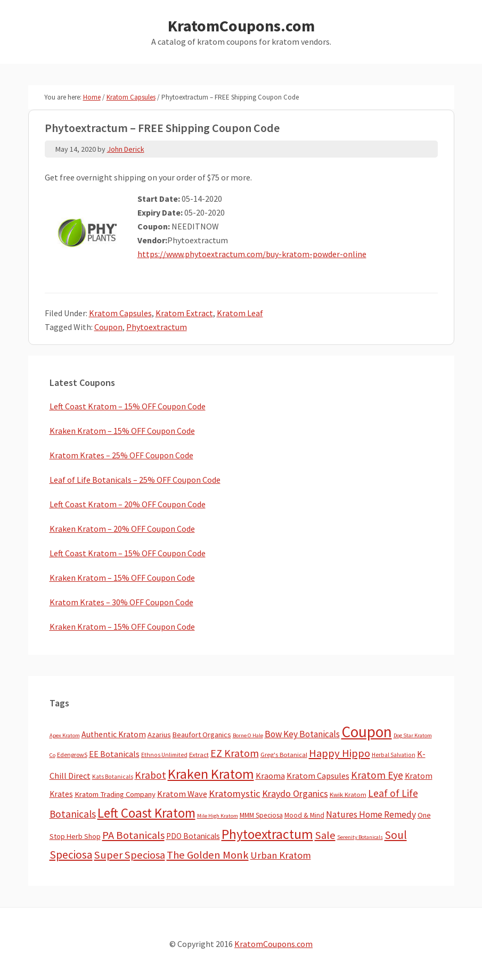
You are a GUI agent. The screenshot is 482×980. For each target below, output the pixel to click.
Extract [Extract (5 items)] (199, 755)
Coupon (108, 327)
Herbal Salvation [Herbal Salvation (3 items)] (394, 755)
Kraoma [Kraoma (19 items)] (270, 776)
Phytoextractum (157, 327)
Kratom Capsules (120, 313)
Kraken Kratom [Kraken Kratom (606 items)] (211, 774)
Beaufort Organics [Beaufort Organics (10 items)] (202, 735)
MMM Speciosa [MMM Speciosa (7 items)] (261, 815)
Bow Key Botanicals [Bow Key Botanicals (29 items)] (302, 734)
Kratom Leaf (240, 313)
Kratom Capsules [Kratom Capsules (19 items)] (318, 776)
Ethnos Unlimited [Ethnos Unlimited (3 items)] (164, 755)
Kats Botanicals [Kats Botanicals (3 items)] (113, 777)
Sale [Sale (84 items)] (325, 835)
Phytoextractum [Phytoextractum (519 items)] (267, 834)
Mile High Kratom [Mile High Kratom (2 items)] (218, 816)
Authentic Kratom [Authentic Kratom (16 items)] (114, 734)
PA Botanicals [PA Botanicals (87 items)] (133, 835)
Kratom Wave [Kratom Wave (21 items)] (182, 794)
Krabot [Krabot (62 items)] (150, 775)
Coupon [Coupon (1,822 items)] (367, 732)
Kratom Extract (184, 313)
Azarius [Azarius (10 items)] (159, 735)
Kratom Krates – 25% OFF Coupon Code (121, 455)
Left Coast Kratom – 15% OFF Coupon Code (128, 406)
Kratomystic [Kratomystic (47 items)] (235, 793)
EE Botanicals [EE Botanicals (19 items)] (114, 754)
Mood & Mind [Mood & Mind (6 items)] (304, 815)
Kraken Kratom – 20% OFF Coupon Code (122, 529)
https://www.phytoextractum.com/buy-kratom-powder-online (252, 254)
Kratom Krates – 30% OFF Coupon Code (121, 602)
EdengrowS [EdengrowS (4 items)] (72, 755)
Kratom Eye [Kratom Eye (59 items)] (377, 775)
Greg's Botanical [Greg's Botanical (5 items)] (284, 755)
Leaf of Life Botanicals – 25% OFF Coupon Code (135, 480)
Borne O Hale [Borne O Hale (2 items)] (248, 735)
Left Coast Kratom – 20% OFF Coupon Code (128, 504)
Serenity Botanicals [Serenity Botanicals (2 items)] (360, 837)
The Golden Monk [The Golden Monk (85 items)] (208, 855)
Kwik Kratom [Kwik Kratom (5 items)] (348, 794)
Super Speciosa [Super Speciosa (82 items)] (130, 855)
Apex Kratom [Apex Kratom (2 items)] (65, 735)
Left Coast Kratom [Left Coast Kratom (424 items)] (146, 813)
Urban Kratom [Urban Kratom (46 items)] (281, 855)
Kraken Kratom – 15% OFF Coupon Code (122, 431)
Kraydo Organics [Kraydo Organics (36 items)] (295, 793)
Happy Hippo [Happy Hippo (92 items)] (340, 753)
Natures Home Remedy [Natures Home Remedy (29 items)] (371, 814)
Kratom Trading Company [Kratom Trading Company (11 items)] (115, 794)
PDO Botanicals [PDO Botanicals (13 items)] (193, 836)
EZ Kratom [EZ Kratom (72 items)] (235, 753)
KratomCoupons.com (241, 26)
